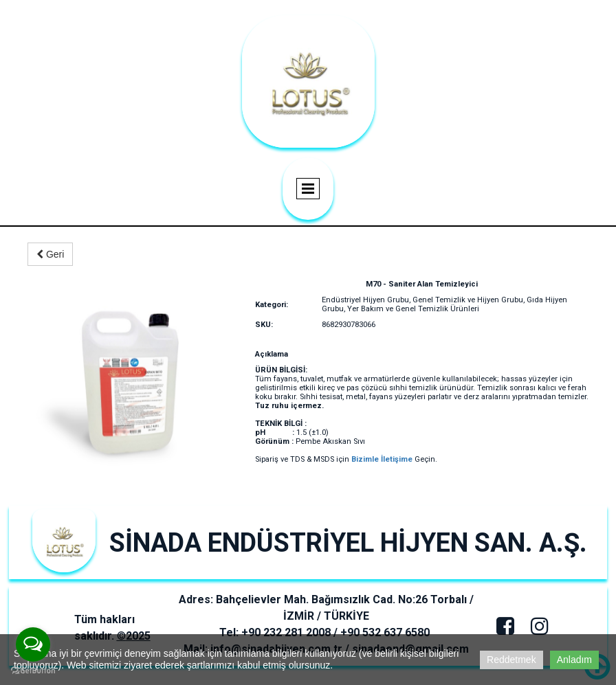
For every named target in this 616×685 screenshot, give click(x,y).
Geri (50, 254)
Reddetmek (511, 660)
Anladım (574, 660)
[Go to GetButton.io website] (33, 671)
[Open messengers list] (33, 644)
